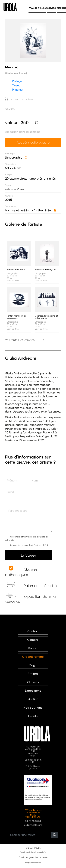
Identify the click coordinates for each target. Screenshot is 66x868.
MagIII (33, 665)
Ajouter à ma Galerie (19, 99)
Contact (33, 631)
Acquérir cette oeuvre (33, 142)
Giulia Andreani (20, 358)
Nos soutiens (33, 708)
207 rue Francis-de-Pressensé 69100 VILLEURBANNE (33, 813)
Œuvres (51, 8)
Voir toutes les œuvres (25, 340)
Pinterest (18, 90)
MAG (33, 8)
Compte (33, 640)
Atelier (42, 8)
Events (33, 716)
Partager (17, 81)
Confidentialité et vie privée (33, 852)
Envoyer (29, 555)
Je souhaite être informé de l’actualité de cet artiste (27, 538)
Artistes (33, 674)
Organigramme (33, 657)
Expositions (33, 691)
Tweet (16, 85)
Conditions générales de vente (33, 857)
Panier (33, 648)
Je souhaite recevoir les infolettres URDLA (29, 545)
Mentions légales (33, 863)
